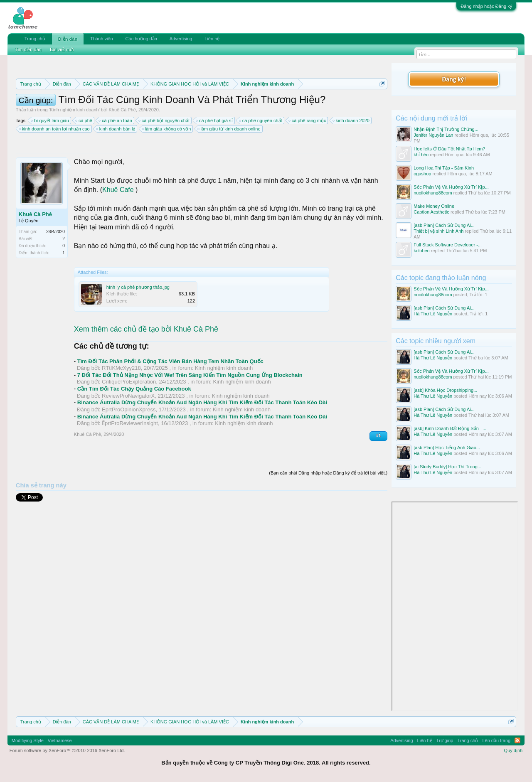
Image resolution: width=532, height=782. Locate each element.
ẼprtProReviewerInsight (130, 423)
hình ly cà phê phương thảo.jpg (138, 287)
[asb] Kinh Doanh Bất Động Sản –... (450, 428)
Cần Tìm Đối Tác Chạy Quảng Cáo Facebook (134, 389)
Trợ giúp (445, 740)
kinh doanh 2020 (351, 120)
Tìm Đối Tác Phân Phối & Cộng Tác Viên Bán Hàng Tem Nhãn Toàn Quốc (170, 361)
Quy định (514, 750)
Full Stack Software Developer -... (448, 245)
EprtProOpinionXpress (129, 409)
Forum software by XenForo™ (67, 750)
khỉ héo (421, 155)
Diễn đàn (68, 39)
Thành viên (101, 39)
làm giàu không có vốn (167, 129)
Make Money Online (434, 206)
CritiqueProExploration (129, 382)
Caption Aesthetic (431, 212)
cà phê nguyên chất (261, 120)
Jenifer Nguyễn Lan (433, 135)
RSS (517, 740)
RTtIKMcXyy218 (121, 368)
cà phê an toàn (116, 120)
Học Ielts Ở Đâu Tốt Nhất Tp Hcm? (449, 149)
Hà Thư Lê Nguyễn (433, 314)
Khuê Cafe (118, 190)
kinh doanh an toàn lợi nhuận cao (55, 129)
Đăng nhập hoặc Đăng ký (486, 6)
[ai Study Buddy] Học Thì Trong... (447, 467)
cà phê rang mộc (308, 120)
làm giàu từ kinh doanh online (229, 129)
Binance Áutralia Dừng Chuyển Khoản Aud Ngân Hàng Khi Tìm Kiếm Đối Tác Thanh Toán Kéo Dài (202, 402)
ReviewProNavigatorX (128, 396)
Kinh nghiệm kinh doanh (74, 110)
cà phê (84, 120)
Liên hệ (212, 39)
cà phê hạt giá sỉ (215, 120)
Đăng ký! (454, 79)
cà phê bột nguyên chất (164, 120)
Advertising (181, 39)
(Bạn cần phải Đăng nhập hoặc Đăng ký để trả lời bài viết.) (328, 473)
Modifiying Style (28, 740)
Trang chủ (35, 39)
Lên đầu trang (496, 740)
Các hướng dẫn (141, 39)
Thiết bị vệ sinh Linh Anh (438, 231)
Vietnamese (60, 740)
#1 (378, 436)
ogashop (422, 174)
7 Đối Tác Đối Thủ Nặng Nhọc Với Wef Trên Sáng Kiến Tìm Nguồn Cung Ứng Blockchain (190, 375)
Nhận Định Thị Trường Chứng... (446, 129)
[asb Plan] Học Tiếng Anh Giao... (447, 448)
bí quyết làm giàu (50, 120)
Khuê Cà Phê (122, 110)
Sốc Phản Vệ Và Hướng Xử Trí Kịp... (451, 187)
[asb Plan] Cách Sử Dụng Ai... (444, 225)
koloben (422, 251)
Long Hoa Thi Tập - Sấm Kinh (444, 168)
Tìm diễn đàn (28, 49)
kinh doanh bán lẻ (116, 129)
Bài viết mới (62, 49)
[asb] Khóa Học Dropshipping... (445, 390)
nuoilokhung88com (433, 193)
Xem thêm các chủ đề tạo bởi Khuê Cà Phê (146, 329)
